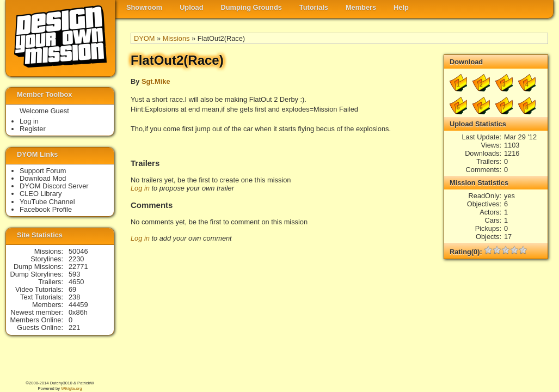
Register (33, 129)
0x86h (78, 312)
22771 (78, 267)
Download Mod (43, 178)
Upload (191, 7)
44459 (78, 305)
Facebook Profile (46, 209)
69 (72, 289)
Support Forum (43, 171)
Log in (140, 188)
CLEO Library (41, 194)
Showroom (144, 7)
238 (74, 297)
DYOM (144, 38)
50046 (78, 251)
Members (361, 7)
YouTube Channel (47, 202)
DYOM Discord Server (54, 186)
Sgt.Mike (156, 81)
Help (401, 7)
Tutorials (314, 7)
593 (74, 274)
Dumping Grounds (251, 7)
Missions (176, 38)
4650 (76, 282)
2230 (76, 259)
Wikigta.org (71, 388)
